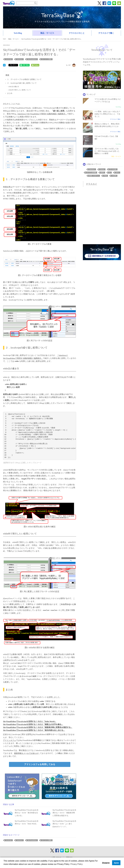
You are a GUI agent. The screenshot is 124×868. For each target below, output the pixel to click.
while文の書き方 (14, 87)
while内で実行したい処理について (20, 90)
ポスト (14, 65)
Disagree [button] (106, 863)
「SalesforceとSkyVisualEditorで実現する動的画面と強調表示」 (41, 114)
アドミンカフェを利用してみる (40, 764)
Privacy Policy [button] (77, 864)
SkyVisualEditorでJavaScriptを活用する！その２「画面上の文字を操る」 (33, 724)
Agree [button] (116, 863)
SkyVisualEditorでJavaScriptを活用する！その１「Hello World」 (30, 721)
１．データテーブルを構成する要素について (24, 79)
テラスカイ (91, 184)
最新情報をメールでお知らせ (26, 753)
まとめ (10, 93)
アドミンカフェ (10, 740)
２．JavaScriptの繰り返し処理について (22, 83)
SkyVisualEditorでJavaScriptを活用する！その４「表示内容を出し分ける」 (34, 730)
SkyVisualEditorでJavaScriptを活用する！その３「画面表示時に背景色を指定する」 (38, 727)
